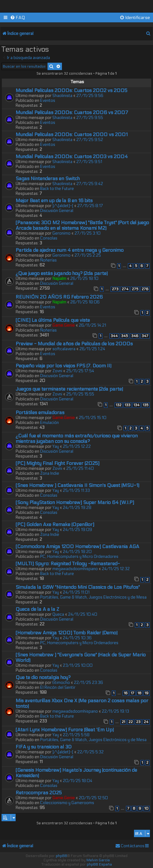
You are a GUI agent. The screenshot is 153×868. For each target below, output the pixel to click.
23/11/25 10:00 (78, 666)
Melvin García (98, 860)
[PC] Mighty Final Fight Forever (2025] (57, 463)
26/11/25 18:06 (85, 302)
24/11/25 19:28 (77, 508)
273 (115, 289)
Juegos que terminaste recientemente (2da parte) (69, 389)
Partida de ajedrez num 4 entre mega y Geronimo (70, 250)
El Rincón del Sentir (58, 688)
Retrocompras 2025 (39, 793)
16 (126, 693)
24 (146, 722)
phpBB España (99, 864)
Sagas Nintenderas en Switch (48, 179)
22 (131, 722)
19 (147, 693)
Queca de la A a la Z (37, 609)
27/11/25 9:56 (90, 96)
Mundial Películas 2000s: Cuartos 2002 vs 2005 (71, 91)
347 (145, 336)
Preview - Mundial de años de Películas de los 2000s (74, 344)
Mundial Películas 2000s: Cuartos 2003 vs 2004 (72, 157)
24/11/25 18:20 (77, 552)
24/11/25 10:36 (77, 638)
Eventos (48, 101)
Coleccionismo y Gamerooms (67, 803)
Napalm (59, 279)
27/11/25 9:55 (90, 118)
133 (128, 405)
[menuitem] (18, 18)
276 (145, 289)
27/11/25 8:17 (90, 206)
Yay (56, 447)
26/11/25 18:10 (84, 279)
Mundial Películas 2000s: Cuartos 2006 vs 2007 (72, 113)
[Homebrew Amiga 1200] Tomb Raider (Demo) (67, 633)
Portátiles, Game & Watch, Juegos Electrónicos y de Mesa (93, 597)
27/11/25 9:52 (90, 140)
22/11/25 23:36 (88, 683)
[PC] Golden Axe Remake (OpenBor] (55, 525)
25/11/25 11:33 (76, 491)
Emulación (50, 423)
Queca (58, 614)
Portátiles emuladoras (40, 413)
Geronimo (61, 233)
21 (123, 722)
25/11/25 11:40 (80, 469)
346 (135, 336)
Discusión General (57, 211)
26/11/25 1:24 (92, 349)
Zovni (57, 371)
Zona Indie (50, 473)
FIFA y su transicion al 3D (44, 747)
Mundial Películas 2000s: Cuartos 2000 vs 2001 (72, 135)
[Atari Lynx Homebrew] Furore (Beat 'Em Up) (65, 730)
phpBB (61, 856)
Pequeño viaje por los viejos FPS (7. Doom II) (63, 366)
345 (124, 336)
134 (137, 405)
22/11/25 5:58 (76, 735)
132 (119, 405)
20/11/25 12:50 (93, 798)
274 (125, 289)
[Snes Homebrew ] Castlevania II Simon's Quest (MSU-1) (77, 485)
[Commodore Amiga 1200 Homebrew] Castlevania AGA (77, 547)
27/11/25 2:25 (88, 255)
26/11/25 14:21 (92, 325)
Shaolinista (62, 96)
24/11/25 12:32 (116, 569)
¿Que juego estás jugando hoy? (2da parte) (62, 273)
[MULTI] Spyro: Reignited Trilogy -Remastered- (68, 564)
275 (135, 289)
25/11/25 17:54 (80, 371)
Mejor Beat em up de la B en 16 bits (54, 201)
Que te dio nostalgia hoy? (43, 677)
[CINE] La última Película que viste (53, 320)
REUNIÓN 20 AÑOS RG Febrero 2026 (59, 297)
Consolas (49, 238)
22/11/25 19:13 (115, 711)
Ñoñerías (48, 260)
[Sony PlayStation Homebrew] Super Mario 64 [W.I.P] (75, 503)
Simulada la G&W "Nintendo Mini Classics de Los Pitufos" (78, 587)
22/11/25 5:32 (90, 752)
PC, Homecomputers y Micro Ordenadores (79, 557)
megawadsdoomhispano (75, 569)
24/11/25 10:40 (83, 614)
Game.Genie (64, 325)
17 (133, 693)
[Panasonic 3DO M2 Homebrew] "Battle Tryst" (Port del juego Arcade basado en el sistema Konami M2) (82, 225)
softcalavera (64, 349)
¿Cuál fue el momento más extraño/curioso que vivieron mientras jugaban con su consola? (77, 439)
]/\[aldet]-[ (63, 206)
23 (138, 722)
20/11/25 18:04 (78, 781)
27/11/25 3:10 (88, 233)
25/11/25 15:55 (80, 394)
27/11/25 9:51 (89, 162)
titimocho (61, 683)
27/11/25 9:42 (90, 184)
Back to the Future (57, 189)
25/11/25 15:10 (93, 418)
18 (140, 693)
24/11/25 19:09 (77, 530)
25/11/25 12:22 (77, 447)
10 (146, 809)
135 (146, 405)
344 (114, 336)
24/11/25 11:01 (76, 592)
